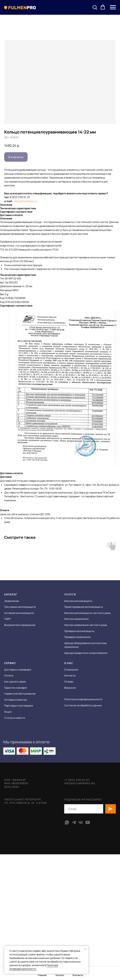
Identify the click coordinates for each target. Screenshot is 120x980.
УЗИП (7, 619)
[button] (95, 7)
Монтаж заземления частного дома (86, 625)
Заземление (12, 601)
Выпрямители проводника (20, 625)
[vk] (81, 822)
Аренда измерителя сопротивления (86, 653)
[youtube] (88, 822)
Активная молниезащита (19, 613)
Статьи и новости (15, 718)
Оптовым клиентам (16, 700)
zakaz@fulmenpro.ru (25, 201)
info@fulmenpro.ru (80, 783)
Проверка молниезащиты (79, 631)
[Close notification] (85, 949)
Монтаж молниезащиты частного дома (87, 613)
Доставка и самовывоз (18, 670)
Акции (8, 712)
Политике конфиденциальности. (34, 967)
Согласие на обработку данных (83, 705)
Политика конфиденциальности (83, 699)
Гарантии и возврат (16, 688)
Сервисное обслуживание (20, 694)
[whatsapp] (67, 822)
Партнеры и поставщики (19, 706)
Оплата (9, 675)
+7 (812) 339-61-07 (77, 780)
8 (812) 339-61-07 (20, 197)
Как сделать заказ (15, 682)
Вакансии (70, 688)
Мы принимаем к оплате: (27, 742)
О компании (71, 670)
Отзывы (69, 682)
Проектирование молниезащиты (84, 607)
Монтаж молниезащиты (78, 601)
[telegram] (74, 822)
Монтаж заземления (76, 619)
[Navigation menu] (113, 7)
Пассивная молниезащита (20, 607)
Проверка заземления (77, 637)
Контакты (70, 675)
